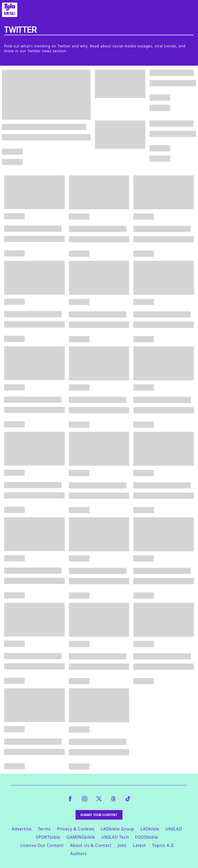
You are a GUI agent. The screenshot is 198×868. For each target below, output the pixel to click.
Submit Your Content (99, 815)
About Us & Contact (91, 845)
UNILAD (174, 829)
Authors (79, 854)
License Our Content (42, 845)
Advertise (22, 829)
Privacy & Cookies (76, 829)
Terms (44, 829)
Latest (139, 845)
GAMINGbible (81, 837)
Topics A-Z (163, 845)
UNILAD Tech (115, 837)
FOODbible (147, 837)
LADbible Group (118, 829)
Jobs (122, 845)
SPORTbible (48, 837)
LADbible (150, 829)
